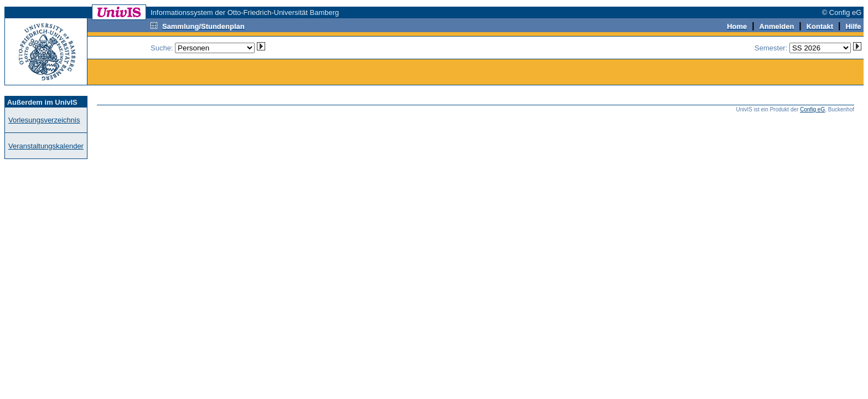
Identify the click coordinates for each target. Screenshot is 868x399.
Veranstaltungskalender (46, 146)
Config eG (812, 109)
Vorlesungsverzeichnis (44, 120)
